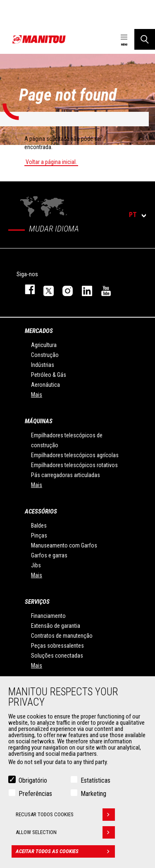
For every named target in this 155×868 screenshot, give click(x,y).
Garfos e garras (49, 555)
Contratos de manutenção (62, 636)
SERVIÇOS (37, 602)
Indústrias (43, 365)
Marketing (93, 794)
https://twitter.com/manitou (45, 289)
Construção (45, 355)
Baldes (39, 526)
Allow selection (65, 832)
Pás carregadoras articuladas (66, 475)
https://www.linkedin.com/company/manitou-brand (83, 289)
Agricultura (44, 345)
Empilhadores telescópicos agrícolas (75, 455)
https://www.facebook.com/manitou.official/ (26, 289)
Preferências (35, 794)
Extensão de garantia (56, 626)
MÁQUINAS (39, 421)
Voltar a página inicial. (51, 162)
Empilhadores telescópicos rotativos (74, 465)
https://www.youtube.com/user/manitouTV (102, 289)
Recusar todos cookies (65, 815)
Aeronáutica (45, 385)
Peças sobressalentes (57, 646)
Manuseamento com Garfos (64, 545)
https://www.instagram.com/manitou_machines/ (64, 289)
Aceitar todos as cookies (65, 851)
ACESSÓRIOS (41, 511)
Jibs (36, 565)
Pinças (39, 535)
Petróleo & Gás (49, 375)
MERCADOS (39, 331)
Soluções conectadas (57, 656)
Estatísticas (95, 780)
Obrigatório (33, 780)
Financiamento (48, 616)
